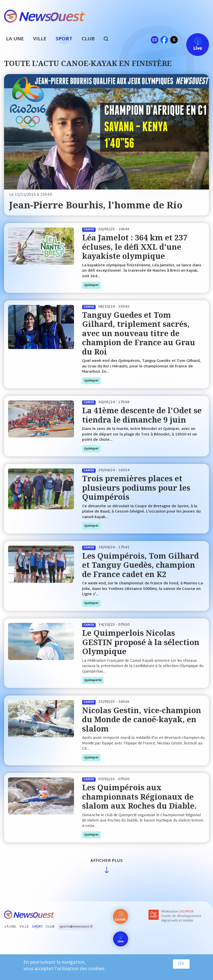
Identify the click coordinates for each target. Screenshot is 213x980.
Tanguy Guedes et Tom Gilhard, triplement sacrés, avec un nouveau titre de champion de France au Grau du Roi (139, 333)
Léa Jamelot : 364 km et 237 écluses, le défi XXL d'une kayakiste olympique (135, 247)
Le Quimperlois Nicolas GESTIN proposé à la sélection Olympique (141, 642)
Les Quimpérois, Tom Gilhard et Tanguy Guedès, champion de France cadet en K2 (140, 565)
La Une (15, 39)
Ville (40, 39)
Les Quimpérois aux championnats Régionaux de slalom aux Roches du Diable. (139, 797)
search (109, 40)
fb (164, 40)
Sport (64, 39)
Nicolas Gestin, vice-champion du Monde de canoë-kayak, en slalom (142, 719)
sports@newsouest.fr (76, 927)
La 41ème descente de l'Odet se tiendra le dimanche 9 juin (142, 415)
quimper (91, 285)
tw (174, 40)
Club (88, 39)
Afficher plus (106, 861)
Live (192, 40)
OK (181, 964)
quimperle (93, 680)
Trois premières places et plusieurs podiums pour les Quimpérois (136, 488)
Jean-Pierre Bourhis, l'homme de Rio (96, 205)
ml (154, 40)
